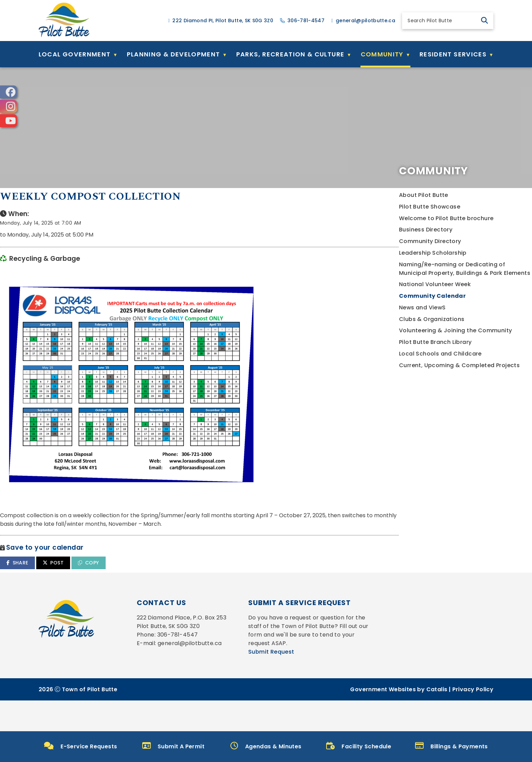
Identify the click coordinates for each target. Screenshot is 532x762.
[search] (442, 21)
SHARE (167, 576)
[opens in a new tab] (9, 92)
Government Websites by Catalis (399, 720)
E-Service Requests (81, 746)
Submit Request (271, 683)
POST (203, 576)
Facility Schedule (359, 746)
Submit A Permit (173, 746)
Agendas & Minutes (266, 746)
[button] (484, 21)
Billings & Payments (451, 746)
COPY (238, 576)
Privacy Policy (473, 720)
